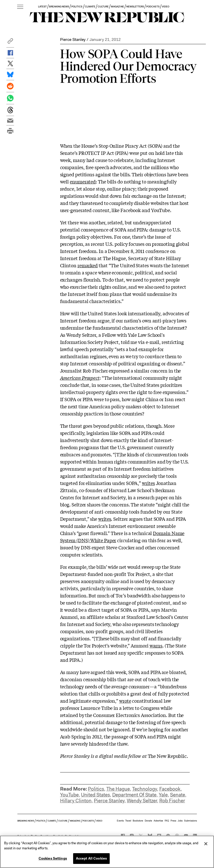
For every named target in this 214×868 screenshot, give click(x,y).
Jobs (180, 821)
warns (156, 645)
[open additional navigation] (20, 7)
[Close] (206, 844)
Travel (128, 821)
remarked (88, 265)
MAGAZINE (117, 7)
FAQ (167, 821)
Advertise (158, 821)
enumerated (83, 181)
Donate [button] (148, 821)
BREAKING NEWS (59, 7)
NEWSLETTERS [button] (135, 7)
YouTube (69, 795)
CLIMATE (90, 7)
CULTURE (103, 7)
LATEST (42, 7)
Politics (96, 789)
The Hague (118, 789)
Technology (145, 789)
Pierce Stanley (73, 39)
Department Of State (134, 795)
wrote (125, 701)
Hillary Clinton (76, 801)
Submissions (190, 821)
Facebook (170, 789)
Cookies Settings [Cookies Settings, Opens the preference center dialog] (53, 858)
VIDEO (166, 7)
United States (95, 795)
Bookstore (138, 821)
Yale (163, 795)
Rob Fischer (172, 801)
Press (173, 821)
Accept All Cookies (91, 858)
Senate (178, 795)
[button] (10, 42)
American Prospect (80, 378)
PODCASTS (153, 7)
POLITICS (77, 7)
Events (120, 821)
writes (148, 483)
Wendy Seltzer (142, 801)
